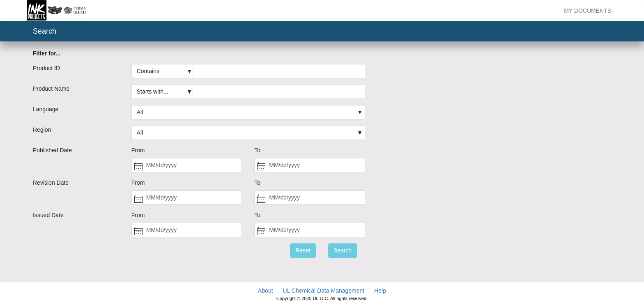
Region (42, 130)
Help (380, 291)
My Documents (588, 11)
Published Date (52, 150)
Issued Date (48, 215)
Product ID (46, 68)
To (257, 150)
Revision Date (51, 183)
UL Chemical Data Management (324, 291)
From (138, 150)
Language (46, 109)
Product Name (51, 89)
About (266, 291)
